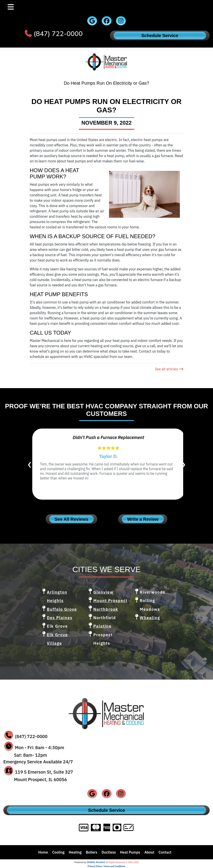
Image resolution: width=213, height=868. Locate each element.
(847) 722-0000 (58, 34)
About (149, 852)
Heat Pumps (130, 852)
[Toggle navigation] (11, 7)
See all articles (169, 369)
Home (43, 852)
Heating (75, 852)
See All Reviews (71, 519)
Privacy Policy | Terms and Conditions (106, 866)
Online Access (96, 862)
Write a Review (143, 519)
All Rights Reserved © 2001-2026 (122, 862)
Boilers (91, 852)
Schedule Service (160, 36)
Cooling (58, 852)
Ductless (109, 852)
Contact (165, 852)
